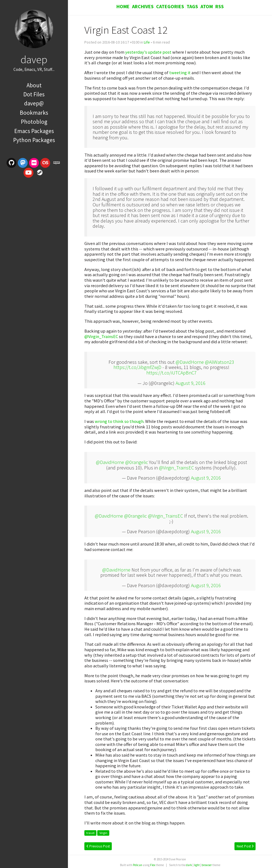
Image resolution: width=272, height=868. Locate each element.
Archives (143, 6)
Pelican (138, 865)
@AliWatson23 (220, 362)
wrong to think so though (119, 421)
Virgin (103, 833)
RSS (220, 6)
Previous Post (98, 846)
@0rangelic (137, 462)
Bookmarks (34, 113)
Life (147, 42)
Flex (153, 865)
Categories (170, 6)
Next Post (245, 846)
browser (207, 865)
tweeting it (180, 73)
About (34, 85)
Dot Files (34, 94)
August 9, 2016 (191, 383)
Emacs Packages (34, 131)
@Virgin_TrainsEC (101, 336)
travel (90, 833)
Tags (192, 6)
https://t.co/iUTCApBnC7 (171, 373)
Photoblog (34, 122)
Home (123, 6)
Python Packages (34, 140)
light (197, 865)
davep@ (34, 103)
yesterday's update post (148, 52)
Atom (207, 6)
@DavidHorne (190, 362)
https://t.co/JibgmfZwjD (137, 367)
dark (189, 865)
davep (34, 59)
